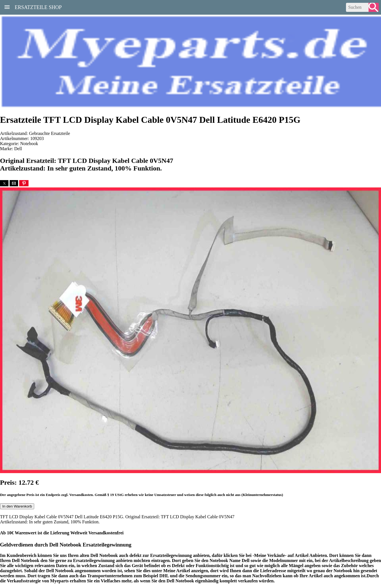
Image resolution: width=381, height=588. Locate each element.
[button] (4, 183)
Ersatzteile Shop (38, 7)
